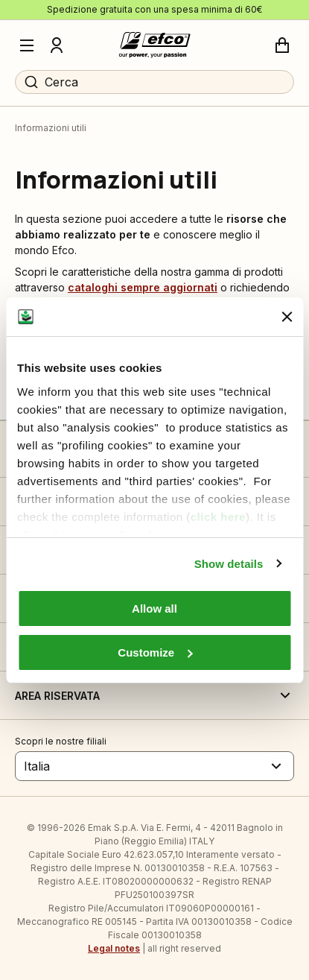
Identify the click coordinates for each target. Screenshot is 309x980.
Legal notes (114, 948)
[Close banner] (287, 317)
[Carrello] (282, 45)
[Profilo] (57, 45)
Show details (229, 564)
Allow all (154, 608)
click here (218, 517)
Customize (155, 652)
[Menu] (27, 45)
